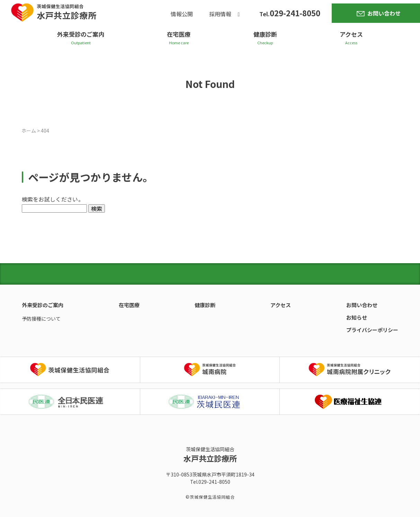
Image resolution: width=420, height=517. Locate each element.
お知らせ (357, 317)
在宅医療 (179, 34)
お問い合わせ (384, 13)
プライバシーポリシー (372, 330)
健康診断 (265, 34)
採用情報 (220, 14)
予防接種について (41, 319)
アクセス (351, 34)
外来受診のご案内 (81, 34)
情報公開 (182, 14)
